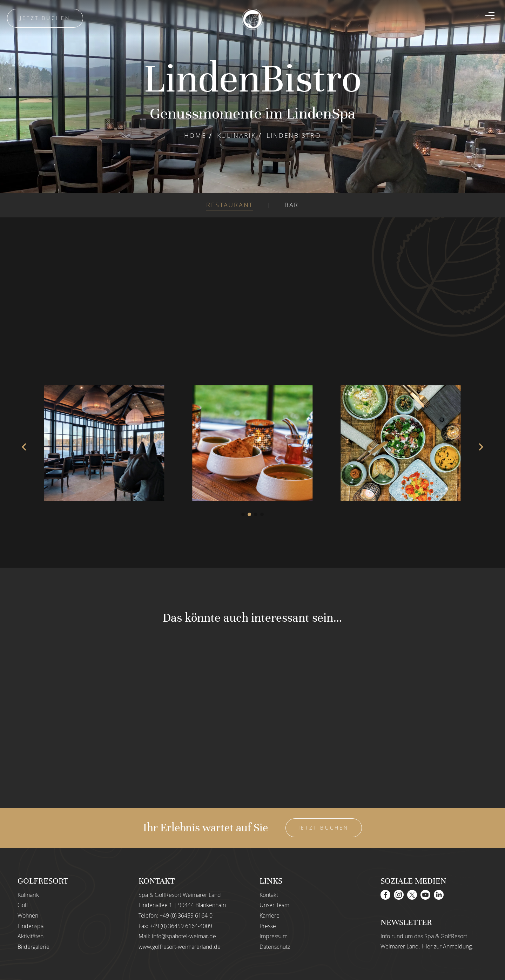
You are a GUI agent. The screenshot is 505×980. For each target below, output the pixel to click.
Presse (268, 926)
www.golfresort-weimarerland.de (180, 947)
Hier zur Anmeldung (447, 946)
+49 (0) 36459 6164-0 (186, 915)
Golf (23, 905)
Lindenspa (31, 926)
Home (195, 135)
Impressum (274, 936)
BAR (292, 205)
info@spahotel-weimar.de (184, 936)
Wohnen (28, 915)
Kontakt (269, 895)
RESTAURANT (230, 205)
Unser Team (274, 905)
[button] (243, 514)
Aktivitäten (31, 936)
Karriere (270, 915)
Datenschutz (275, 947)
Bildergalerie (33, 947)
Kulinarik (237, 135)
